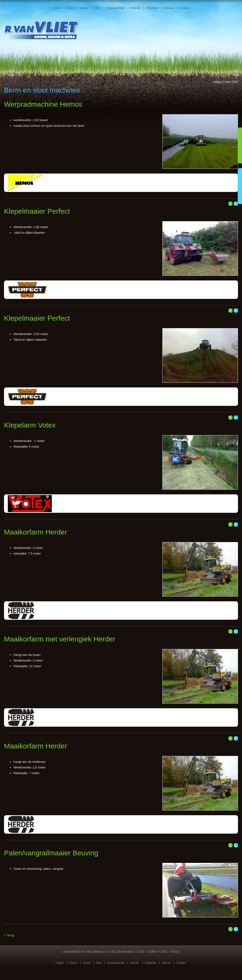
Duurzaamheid (115, 8)
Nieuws (169, 8)
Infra (97, 8)
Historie (135, 8)
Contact (184, 8)
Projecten (152, 8)
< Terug (9, 935)
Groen (71, 8)
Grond (84, 8)
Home (57, 8)
